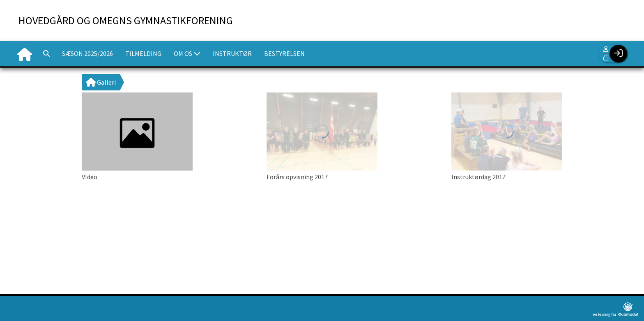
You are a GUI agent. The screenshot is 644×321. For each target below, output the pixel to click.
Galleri (101, 82)
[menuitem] (25, 53)
